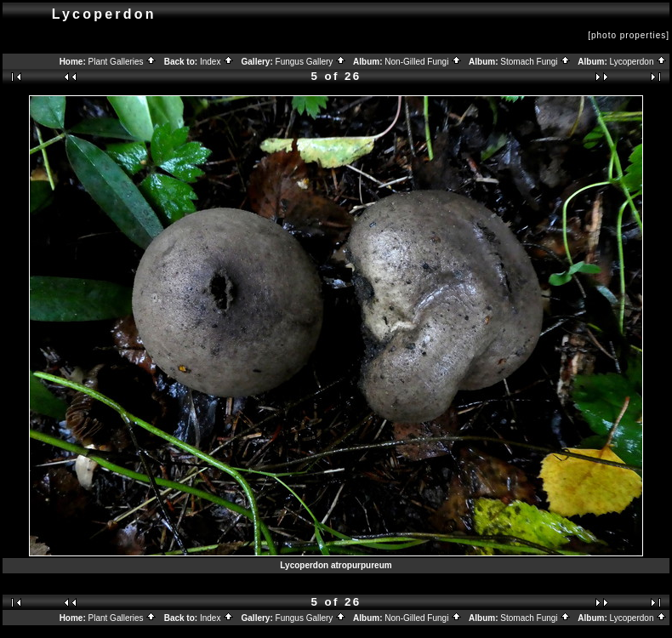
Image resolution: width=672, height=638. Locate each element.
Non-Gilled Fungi (423, 62)
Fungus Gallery (311, 62)
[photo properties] (629, 35)
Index (217, 62)
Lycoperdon (639, 62)
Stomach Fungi (535, 62)
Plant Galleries (123, 62)
